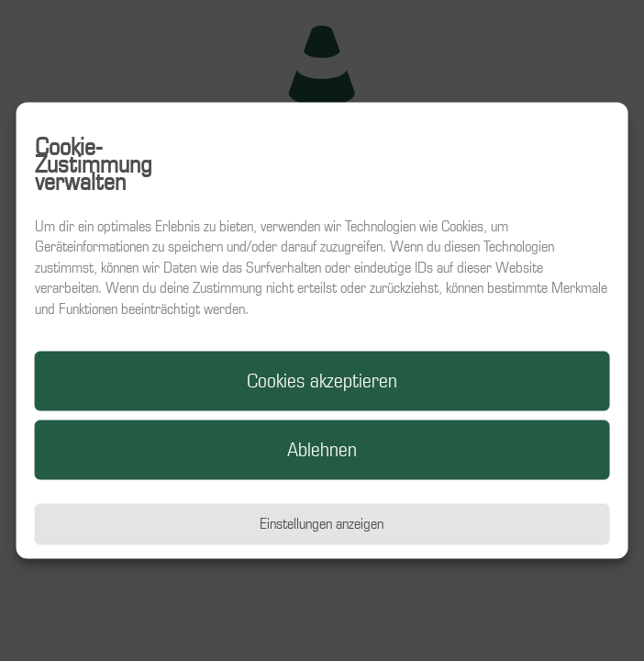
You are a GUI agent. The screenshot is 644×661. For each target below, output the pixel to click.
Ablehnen (322, 450)
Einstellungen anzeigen (322, 524)
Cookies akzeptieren (322, 381)
